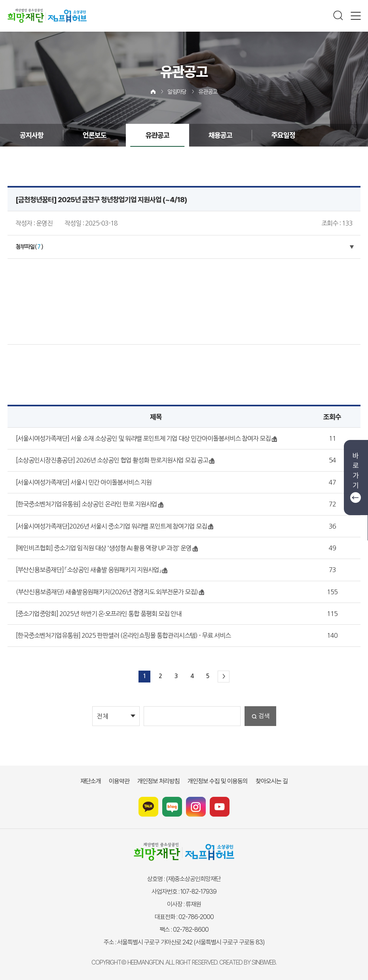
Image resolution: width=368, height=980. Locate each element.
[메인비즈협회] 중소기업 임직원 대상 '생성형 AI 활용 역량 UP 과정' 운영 (104, 548)
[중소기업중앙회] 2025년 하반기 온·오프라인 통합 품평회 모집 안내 (99, 614)
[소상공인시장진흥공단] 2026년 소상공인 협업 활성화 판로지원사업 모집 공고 (112, 460)
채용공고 (220, 135)
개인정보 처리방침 (158, 781)
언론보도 (95, 135)
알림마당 (177, 92)
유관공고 (208, 92)
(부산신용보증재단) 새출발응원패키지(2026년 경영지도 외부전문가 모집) (107, 592)
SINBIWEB (264, 962)
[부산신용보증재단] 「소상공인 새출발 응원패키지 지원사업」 (88, 570)
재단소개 (91, 781)
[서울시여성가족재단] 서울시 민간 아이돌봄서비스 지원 (84, 482)
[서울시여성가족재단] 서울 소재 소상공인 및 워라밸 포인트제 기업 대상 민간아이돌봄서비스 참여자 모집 (143, 438)
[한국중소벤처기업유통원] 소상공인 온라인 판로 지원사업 (86, 504)
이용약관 (119, 781)
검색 (264, 716)
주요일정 (283, 135)
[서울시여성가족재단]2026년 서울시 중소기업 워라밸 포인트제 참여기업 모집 (111, 526)
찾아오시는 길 (272, 781)
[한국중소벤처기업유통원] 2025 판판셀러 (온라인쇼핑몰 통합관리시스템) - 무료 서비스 (123, 635)
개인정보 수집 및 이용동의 (218, 781)
